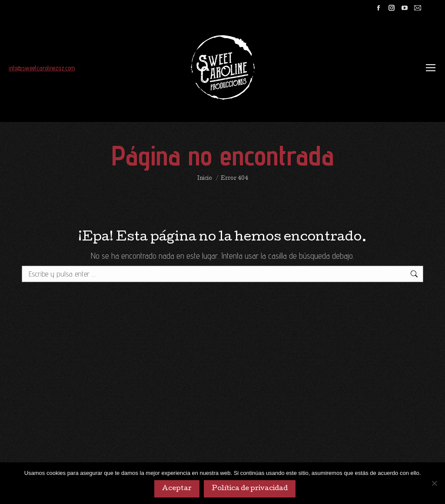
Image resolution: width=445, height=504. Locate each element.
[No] (434, 483)
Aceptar (177, 489)
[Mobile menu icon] (431, 68)
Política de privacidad (250, 489)
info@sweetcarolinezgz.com (42, 68)
